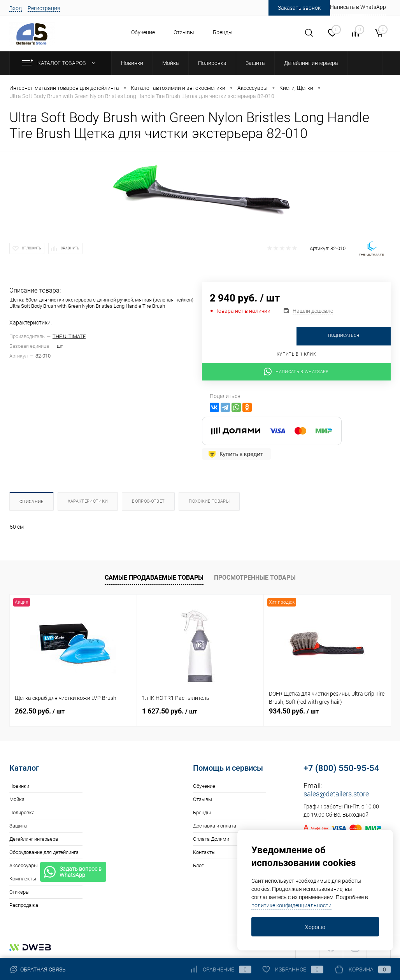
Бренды (223, 32)
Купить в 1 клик (296, 354)
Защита (18, 826)
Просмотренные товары (255, 578)
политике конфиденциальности (291, 905)
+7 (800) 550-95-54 (341, 768)
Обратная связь (38, 969)
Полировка (22, 813)
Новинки (19, 786)
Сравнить (70, 248)
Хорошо (315, 927)
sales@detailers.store (336, 794)
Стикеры (19, 892)
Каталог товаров (61, 63)
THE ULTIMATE (69, 336)
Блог (198, 865)
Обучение (143, 32)
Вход (16, 8)
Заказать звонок (299, 8)
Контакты (204, 852)
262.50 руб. (40, 711)
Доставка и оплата (215, 826)
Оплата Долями (211, 839)
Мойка (17, 799)
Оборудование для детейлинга (44, 852)
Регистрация (44, 8)
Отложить (32, 248)
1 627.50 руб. (170, 711)
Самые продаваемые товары (154, 578)
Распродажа (24, 905)
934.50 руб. (294, 711)
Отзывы (184, 32)
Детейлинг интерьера (34, 839)
